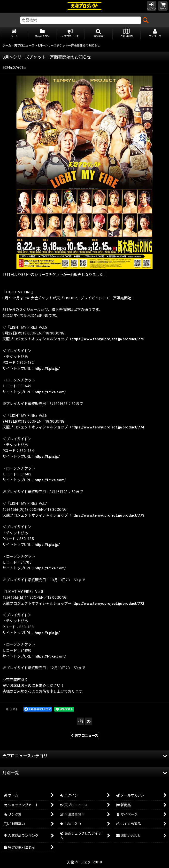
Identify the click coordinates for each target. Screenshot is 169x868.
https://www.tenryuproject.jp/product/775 (108, 339)
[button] (99, 34)
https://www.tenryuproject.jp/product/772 (108, 604)
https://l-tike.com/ (50, 392)
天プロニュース (84, 736)
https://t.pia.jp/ (47, 369)
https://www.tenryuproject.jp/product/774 (108, 427)
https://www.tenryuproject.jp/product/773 (108, 515)
